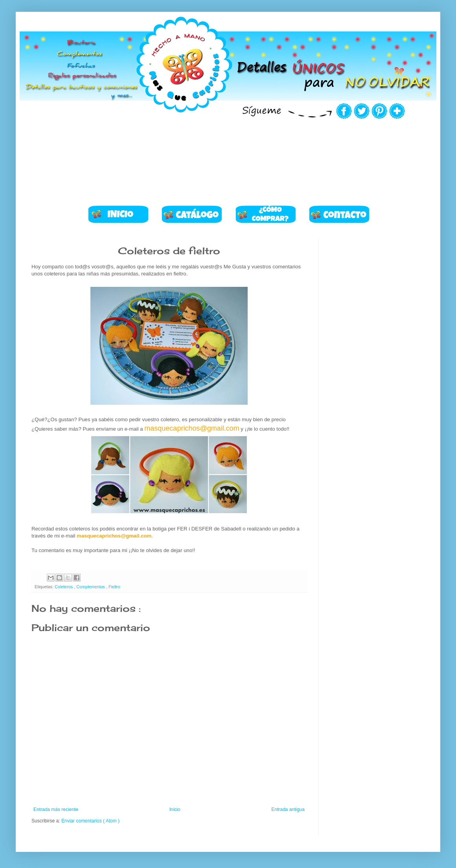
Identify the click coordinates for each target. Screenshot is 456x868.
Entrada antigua (288, 809)
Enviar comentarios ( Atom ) (90, 821)
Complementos (91, 587)
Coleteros (64, 587)
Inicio (175, 809)
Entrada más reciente (56, 809)
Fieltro (114, 587)
